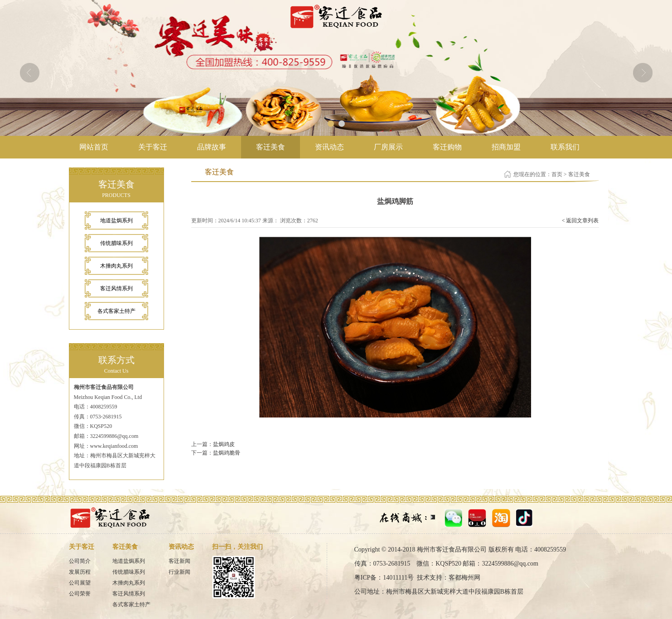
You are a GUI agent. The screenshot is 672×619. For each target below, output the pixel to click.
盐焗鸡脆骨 (227, 453)
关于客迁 (153, 147)
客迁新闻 (179, 561)
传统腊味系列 (116, 243)
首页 (557, 174)
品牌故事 (212, 147)
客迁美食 (271, 147)
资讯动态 (329, 147)
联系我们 (565, 147)
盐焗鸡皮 (224, 444)
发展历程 (80, 572)
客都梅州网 (464, 578)
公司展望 (80, 583)
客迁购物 (447, 147)
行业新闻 (179, 572)
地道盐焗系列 (116, 221)
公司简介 (80, 561)
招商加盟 (506, 147)
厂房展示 (388, 147)
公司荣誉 (80, 594)
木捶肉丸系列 (116, 266)
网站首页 (94, 147)
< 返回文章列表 (580, 221)
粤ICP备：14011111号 (384, 578)
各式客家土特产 (116, 311)
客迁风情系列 (116, 288)
